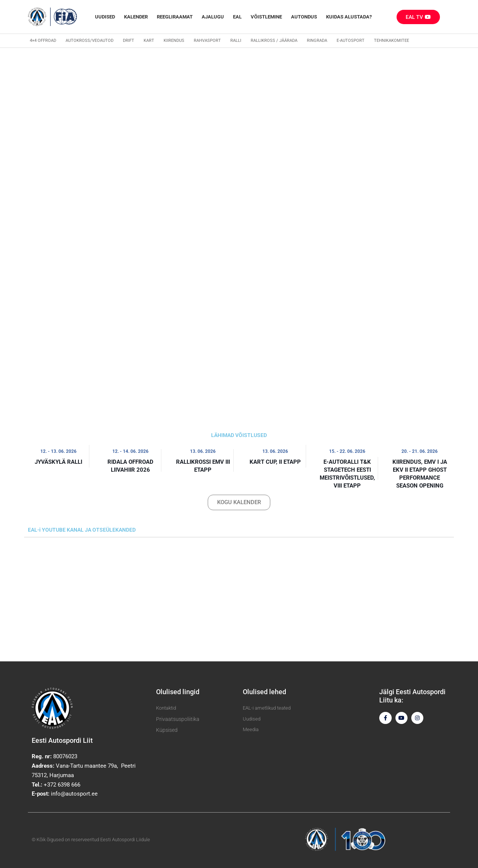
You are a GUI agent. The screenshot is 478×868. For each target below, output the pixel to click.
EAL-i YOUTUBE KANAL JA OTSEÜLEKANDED (82, 530)
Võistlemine (266, 17)
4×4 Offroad (43, 41)
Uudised (105, 17)
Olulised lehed (264, 692)
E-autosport (351, 41)
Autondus (304, 17)
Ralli (236, 41)
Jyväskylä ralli (58, 462)
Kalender (136, 17)
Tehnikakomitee (391, 41)
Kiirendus (174, 41)
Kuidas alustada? (349, 17)
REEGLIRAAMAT (175, 17)
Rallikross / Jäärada (274, 41)
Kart (149, 41)
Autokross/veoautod (90, 41)
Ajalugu (213, 17)
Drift (129, 41)
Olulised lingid (178, 692)
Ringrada (317, 41)
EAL (237, 17)
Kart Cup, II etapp (275, 462)
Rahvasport (207, 41)
